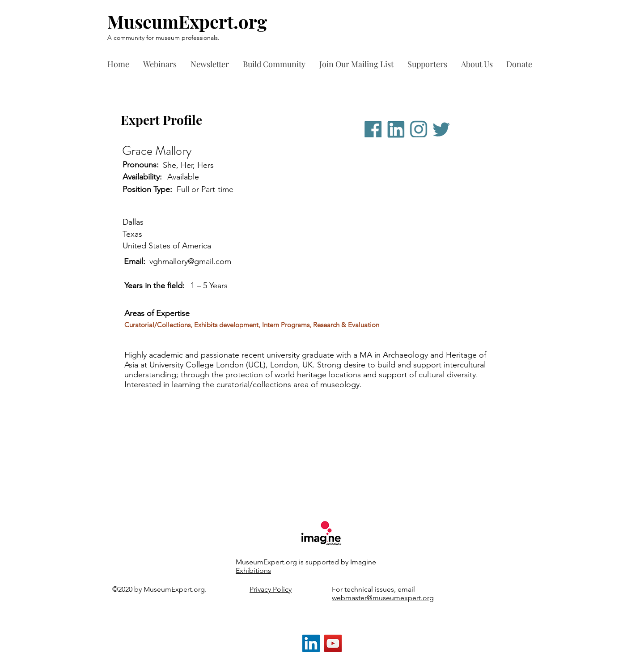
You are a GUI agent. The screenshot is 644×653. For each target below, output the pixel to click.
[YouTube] (333, 643)
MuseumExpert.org (187, 21)
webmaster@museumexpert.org (383, 598)
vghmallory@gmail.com (190, 261)
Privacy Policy (271, 589)
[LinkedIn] (311, 643)
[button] (430, 64)
